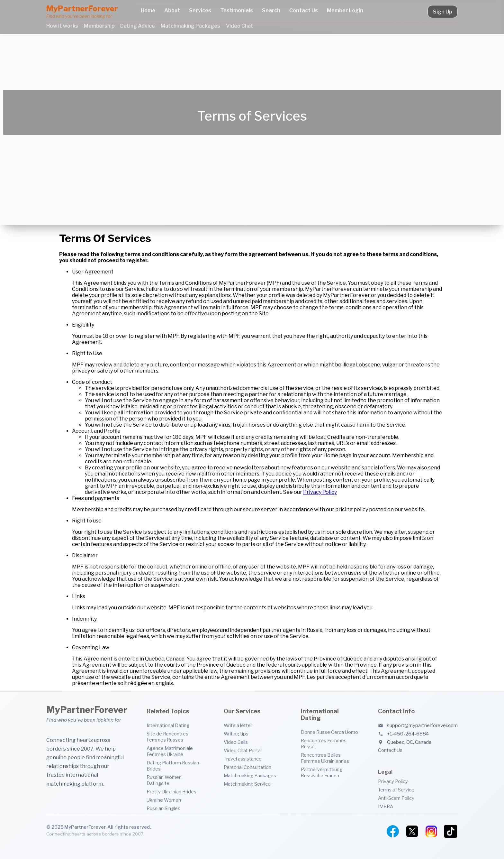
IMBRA (386, 807)
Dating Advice (138, 26)
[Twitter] (412, 831)
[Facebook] (393, 831)
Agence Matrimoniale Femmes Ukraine (170, 751)
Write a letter (238, 725)
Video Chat (240, 26)
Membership (99, 26)
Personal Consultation (248, 767)
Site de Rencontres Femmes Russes (167, 737)
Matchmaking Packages (190, 26)
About (172, 10)
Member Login (345, 10)
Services (200, 10)
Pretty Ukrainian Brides (171, 792)
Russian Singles (163, 808)
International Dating (168, 725)
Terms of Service (396, 790)
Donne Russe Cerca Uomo (329, 732)
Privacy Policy (320, 492)
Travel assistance (243, 759)
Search (271, 10)
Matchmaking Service (247, 784)
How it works (62, 26)
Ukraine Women (164, 800)
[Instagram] (431, 831)
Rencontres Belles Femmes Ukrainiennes (325, 758)
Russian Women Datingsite (164, 780)
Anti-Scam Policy (396, 798)
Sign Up (443, 12)
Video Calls (236, 742)
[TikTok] (451, 831)
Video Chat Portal (243, 751)
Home (148, 10)
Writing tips (236, 734)
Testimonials (237, 10)
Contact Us (304, 10)
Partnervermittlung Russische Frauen (322, 773)
